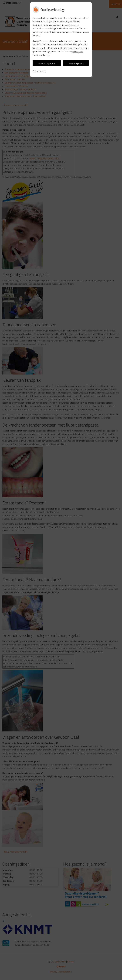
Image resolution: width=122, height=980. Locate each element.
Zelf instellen (39, 71)
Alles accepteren (47, 63)
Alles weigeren (76, 63)
